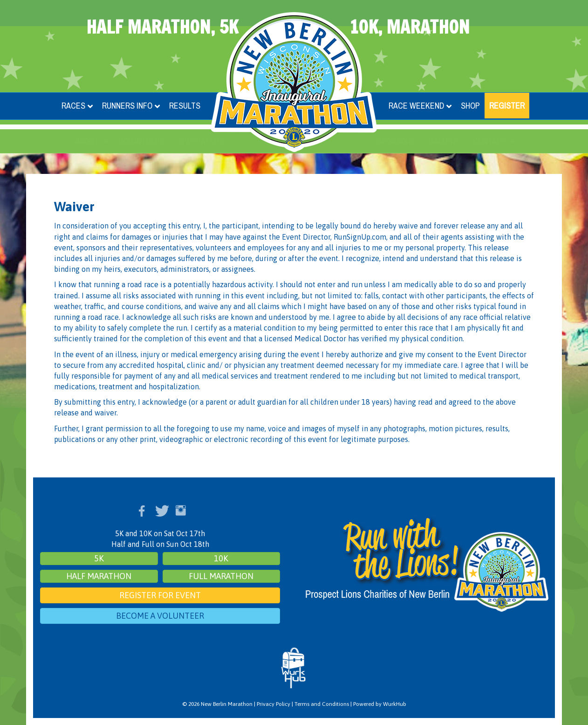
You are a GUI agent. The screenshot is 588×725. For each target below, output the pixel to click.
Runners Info (127, 106)
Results (185, 106)
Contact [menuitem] (490, 141)
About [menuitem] (87, 141)
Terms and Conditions (322, 704)
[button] (105, 141)
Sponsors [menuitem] (396, 141)
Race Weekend (416, 106)
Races (73, 106)
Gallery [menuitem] (444, 141)
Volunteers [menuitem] (141, 141)
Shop (470, 106)
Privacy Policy (273, 704)
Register (507, 106)
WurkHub (395, 704)
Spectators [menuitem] (201, 141)
